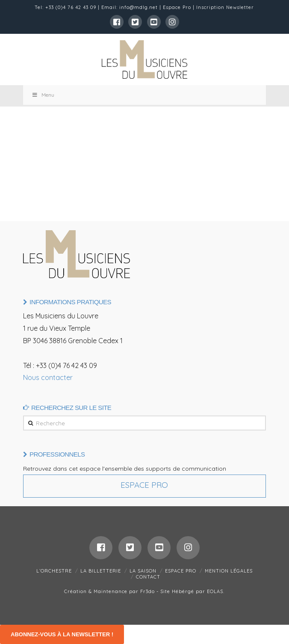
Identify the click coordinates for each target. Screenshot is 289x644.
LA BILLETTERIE (101, 571)
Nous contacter (48, 377)
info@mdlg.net (139, 7)
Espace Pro (177, 7)
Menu (43, 95)
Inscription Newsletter (225, 7)
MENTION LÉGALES (229, 571)
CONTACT (148, 577)
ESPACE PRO (181, 571)
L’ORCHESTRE (54, 571)
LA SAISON (143, 571)
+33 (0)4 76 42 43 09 (71, 7)
